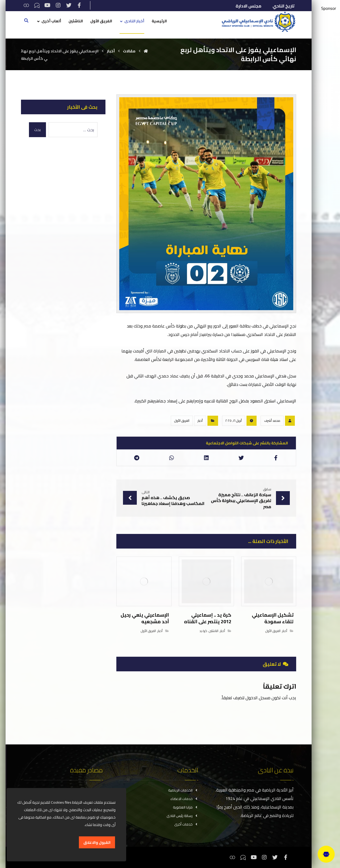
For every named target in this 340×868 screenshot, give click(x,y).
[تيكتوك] (37, 5)
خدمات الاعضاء (184, 799)
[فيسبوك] (79, 5)
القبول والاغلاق (97, 842)
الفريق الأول (182, 421)
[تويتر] (69, 5)
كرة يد (203, 631)
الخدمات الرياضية (183, 790)
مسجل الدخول (258, 698)
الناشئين (214, 631)
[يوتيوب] (48, 5)
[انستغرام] (58, 5)
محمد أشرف (272, 421)
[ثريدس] (26, 5)
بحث (37, 130)
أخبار (200, 421)
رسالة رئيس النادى (182, 816)
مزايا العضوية (186, 807)
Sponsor (329, 8)
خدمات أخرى (186, 824)
